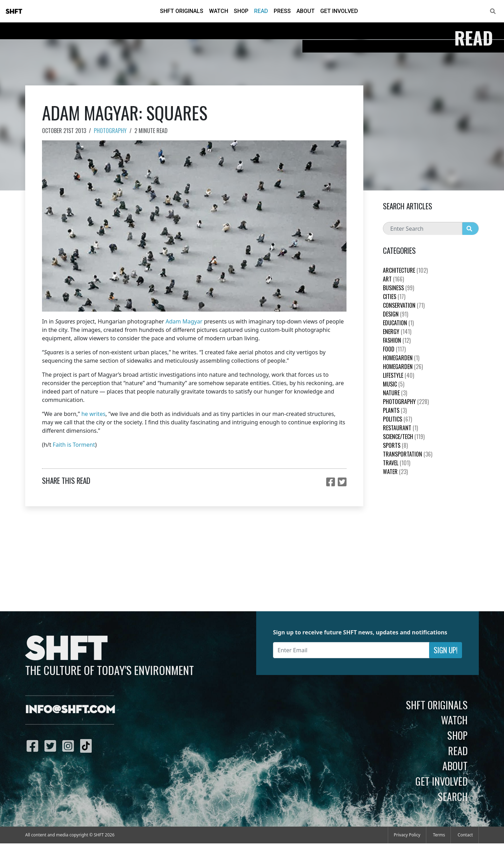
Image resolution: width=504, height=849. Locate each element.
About (306, 11)
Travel (397, 463)
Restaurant (400, 428)
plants (395, 410)
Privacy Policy (407, 835)
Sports (395, 445)
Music (394, 384)
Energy (397, 332)
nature (395, 393)
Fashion (397, 340)
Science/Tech (404, 437)
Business (398, 288)
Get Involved (339, 11)
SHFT (14, 12)
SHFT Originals (182, 11)
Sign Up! (446, 650)
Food (394, 349)
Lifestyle (398, 375)
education (398, 323)
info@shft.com (70, 710)
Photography (110, 131)
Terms (439, 835)
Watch (219, 11)
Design (395, 314)
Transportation (408, 454)
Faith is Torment (74, 445)
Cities (394, 297)
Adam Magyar (184, 321)
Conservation (404, 305)
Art (393, 279)
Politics (397, 419)
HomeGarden (401, 358)
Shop (241, 11)
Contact (465, 835)
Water (395, 472)
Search (453, 796)
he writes (93, 414)
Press (282, 11)
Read (261, 11)
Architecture (405, 270)
